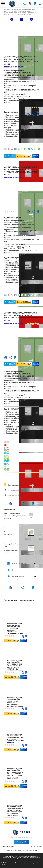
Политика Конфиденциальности (21, 837)
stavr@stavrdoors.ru (7, 847)
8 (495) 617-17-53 (36, 847)
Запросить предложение (21, 842)
